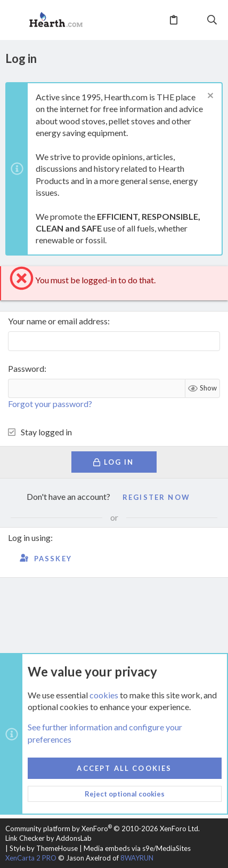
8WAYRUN (137, 858)
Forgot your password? (50, 404)
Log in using (29, 537)
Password (26, 368)
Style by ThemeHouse (44, 848)
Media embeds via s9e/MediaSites (137, 848)
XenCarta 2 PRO (31, 858)
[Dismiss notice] (209, 97)
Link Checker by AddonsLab (48, 838)
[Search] (212, 20)
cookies (104, 694)
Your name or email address (58, 321)
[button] (16, 20)
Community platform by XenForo (103, 829)
